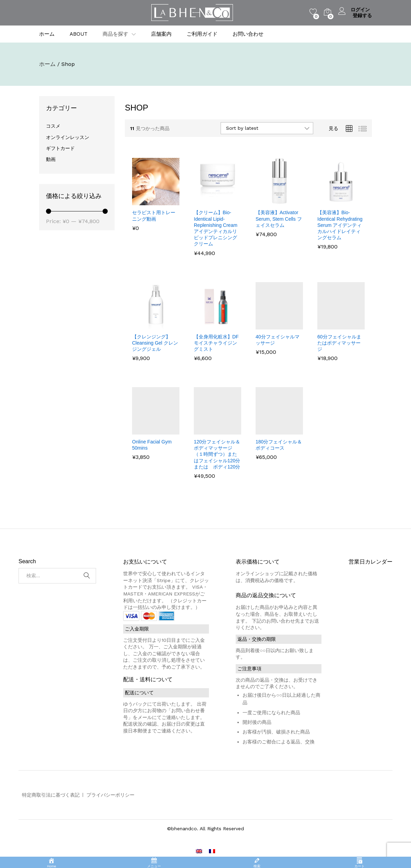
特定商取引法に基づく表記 (51, 795)
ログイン (355, 10)
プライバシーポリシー (110, 795)
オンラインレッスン (68, 137)
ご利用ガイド (202, 34)
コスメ (53, 126)
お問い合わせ (248, 34)
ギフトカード (60, 148)
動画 (51, 159)
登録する (362, 15)
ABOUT (79, 34)
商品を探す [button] (115, 34)
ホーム (47, 34)
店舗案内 (161, 34)
